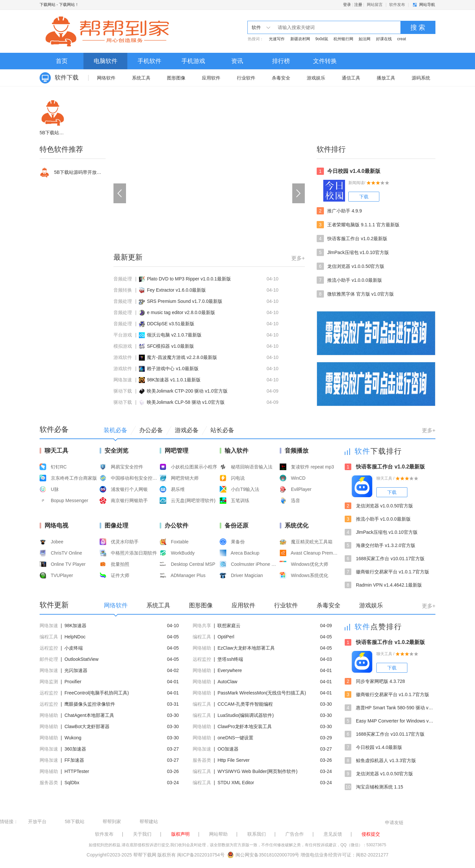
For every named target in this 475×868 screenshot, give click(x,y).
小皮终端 (74, 648)
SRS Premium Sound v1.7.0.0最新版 (185, 301)
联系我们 (257, 834)
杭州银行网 (343, 39)
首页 (62, 61)
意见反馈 (333, 834)
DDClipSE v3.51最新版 (170, 324)
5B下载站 (74, 821)
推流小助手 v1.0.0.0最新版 (349, 280)
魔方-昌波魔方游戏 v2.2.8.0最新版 (182, 357)
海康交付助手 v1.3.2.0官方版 (380, 545)
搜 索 (418, 27)
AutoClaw (227, 682)
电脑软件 (106, 61)
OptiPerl (226, 637)
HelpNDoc (75, 637)
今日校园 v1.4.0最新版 (348, 171)
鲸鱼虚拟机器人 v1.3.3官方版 (380, 760)
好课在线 (384, 39)
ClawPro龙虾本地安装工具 (245, 726)
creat (402, 39)
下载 (364, 197)
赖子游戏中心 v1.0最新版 (173, 369)
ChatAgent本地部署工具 (89, 715)
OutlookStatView (81, 659)
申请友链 (394, 822)
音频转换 (123, 290)
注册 (358, 5)
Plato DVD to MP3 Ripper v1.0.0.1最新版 (189, 279)
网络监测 (49, 682)
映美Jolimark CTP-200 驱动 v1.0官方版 (187, 391)
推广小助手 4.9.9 (339, 211)
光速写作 (277, 39)
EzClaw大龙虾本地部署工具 (246, 648)
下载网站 (47, 5)
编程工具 (49, 637)
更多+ (298, 258)
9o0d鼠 (322, 39)
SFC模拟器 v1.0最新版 (170, 346)
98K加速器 (75, 626)
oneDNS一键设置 (235, 738)
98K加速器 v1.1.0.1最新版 (174, 380)
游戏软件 (123, 357)
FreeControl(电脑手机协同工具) (96, 693)
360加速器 (75, 749)
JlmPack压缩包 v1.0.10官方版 (353, 252)
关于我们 (142, 834)
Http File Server (233, 760)
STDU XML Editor (236, 783)
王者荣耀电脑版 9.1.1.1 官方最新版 (358, 225)
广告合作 (295, 834)
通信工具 (351, 78)
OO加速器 (228, 749)
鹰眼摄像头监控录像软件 (90, 704)
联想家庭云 (229, 626)
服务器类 (202, 760)
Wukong (73, 738)
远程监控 (49, 648)
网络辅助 (202, 648)
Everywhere (230, 670)
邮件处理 (49, 659)
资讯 (237, 61)
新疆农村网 (300, 39)
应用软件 (211, 78)
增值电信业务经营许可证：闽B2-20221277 (344, 855)
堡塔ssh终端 (230, 659)
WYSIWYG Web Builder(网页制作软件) (257, 771)
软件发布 (397, 5)
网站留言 (375, 5)
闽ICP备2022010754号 (201, 855)
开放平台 (37, 821)
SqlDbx (72, 783)
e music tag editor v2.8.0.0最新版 (181, 312)
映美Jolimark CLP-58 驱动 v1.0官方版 (186, 402)
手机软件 (149, 61)
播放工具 (386, 78)
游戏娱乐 (316, 78)
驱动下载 (123, 391)
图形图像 (176, 78)
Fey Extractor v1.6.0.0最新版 (176, 290)
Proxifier (73, 682)
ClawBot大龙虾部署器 (87, 726)
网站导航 (427, 5)
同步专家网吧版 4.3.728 (375, 681)
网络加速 (123, 380)
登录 (347, 5)
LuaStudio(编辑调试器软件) (245, 715)
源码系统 (421, 78)
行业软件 (246, 78)
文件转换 (325, 61)
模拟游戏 (123, 346)
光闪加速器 (76, 670)
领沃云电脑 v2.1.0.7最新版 (174, 335)
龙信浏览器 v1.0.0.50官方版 (351, 266)
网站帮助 (218, 834)
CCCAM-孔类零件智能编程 (245, 704)
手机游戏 (193, 61)
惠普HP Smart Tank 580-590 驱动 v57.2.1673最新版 (390, 708)
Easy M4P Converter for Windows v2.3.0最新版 (390, 721)
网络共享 (202, 626)
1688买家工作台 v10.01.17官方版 (385, 559)
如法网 (364, 39)
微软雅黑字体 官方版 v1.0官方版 (355, 294)
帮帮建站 (149, 821)
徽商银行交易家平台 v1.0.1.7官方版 (387, 572)
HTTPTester (77, 771)
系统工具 (141, 78)
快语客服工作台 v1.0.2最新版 (352, 239)
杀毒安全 (281, 78)
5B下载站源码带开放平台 (73, 173)
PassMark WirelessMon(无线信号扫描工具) (262, 693)
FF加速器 (74, 760)
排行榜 (281, 61)
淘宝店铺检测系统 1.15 (374, 787)
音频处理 (123, 279)
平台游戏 (123, 335)
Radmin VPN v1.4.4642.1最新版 (383, 585)
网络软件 (106, 78)
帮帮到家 (112, 821)
